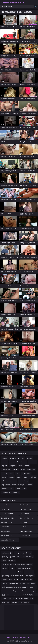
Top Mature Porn (7, 514)
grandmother (26, 473)
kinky (17, 473)
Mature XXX (5, 527)
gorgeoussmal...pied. (24, 568)
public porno (30, 576)
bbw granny (25, 602)
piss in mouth (14, 579)
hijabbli (4, 579)
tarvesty (5, 568)
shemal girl (31, 583)
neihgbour (12, 561)
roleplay (16, 469)
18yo (25, 477)
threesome (31, 469)
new (20, 481)
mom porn (24, 522)
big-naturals (6, 485)
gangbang (13, 466)
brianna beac (29, 572)
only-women (12, 481)
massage (21, 485)
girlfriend (21, 458)
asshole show (27, 553)
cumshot (29, 485)
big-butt (5, 466)
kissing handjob (7, 553)
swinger (17, 553)
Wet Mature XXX (7, 536)
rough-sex (32, 477)
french (11, 473)
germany (5, 557)
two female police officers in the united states (17, 564)
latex (12, 488)
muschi (4, 583)
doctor (20, 572)
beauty (4, 477)
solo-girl (5, 462)
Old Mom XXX (6, 509)
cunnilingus (6, 492)
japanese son (15, 557)
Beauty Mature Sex (26, 518)
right (34, 591)
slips (32, 598)
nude (14, 485)
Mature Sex (5, 505)
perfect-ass (32, 462)
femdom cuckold (26, 579)
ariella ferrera (24, 598)
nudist (24, 488)
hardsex (12, 477)
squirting (13, 458)
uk (17, 462)
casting (4, 473)
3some (23, 469)
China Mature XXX (7, 518)
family (26, 481)
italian (18, 488)
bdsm (21, 466)
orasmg (5, 598)
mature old (13, 598)
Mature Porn (5, 531)
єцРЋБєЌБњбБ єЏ (27, 557)
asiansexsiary (14, 583)
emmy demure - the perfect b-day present (16, 591)
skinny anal (6, 602)
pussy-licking (6, 469)
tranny (12, 462)
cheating (23, 462)
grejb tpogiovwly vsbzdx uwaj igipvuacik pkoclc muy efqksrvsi (17, 587)
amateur (5, 488)
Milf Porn (23, 527)
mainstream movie (17, 576)
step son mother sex (9, 572)
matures (30, 458)
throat (4, 561)
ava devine (15, 602)
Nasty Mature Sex (7, 522)
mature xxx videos (7, 540)
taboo (4, 481)
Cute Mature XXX (26, 531)
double (12, 568)
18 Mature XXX (25, 536)
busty (27, 466)
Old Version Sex (25, 509)
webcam (5, 458)
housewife (15, 492)
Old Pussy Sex (25, 505)
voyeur (19, 477)
